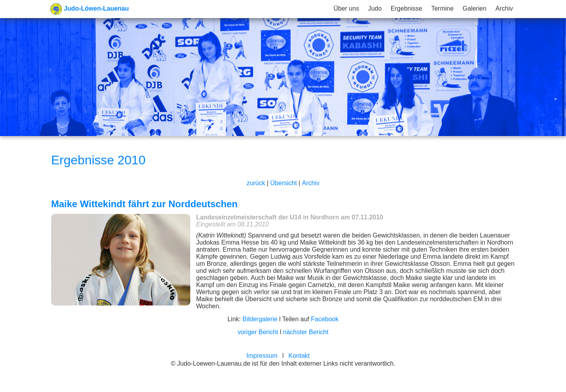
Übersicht (284, 183)
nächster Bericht (306, 332)
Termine (442, 8)
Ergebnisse (406, 8)
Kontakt (299, 356)
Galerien (474, 8)
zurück (256, 183)
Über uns (346, 8)
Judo (375, 8)
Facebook (325, 319)
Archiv (504, 8)
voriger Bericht (258, 332)
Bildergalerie (260, 319)
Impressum (262, 356)
